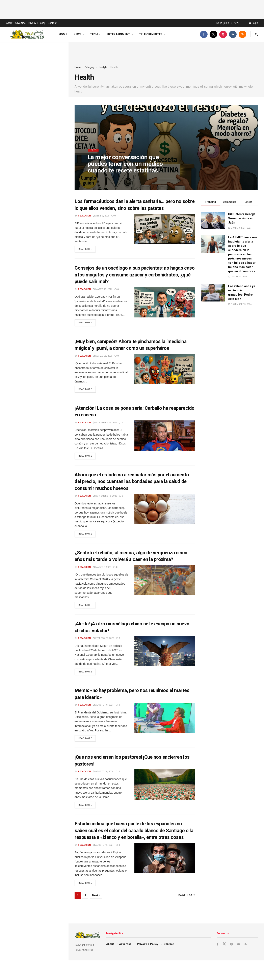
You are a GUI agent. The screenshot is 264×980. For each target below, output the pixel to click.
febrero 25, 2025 (103, 642)
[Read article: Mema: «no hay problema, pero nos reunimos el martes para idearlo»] (165, 722)
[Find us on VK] (233, 34)
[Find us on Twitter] (213, 34)
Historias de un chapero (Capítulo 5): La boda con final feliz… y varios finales (43, 310)
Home (63, 34)
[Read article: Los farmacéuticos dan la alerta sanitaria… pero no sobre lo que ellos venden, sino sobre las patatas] (165, 229)
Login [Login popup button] (254, 23)
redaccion (84, 216)
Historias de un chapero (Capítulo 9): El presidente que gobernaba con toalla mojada (42, 223)
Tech (94, 34)
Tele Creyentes (151, 34)
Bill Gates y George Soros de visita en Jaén (242, 218)
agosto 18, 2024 (103, 709)
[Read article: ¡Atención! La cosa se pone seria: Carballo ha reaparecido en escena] (165, 437)
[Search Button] (256, 34)
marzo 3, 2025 (102, 570)
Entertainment (118, 34)
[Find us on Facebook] (204, 34)
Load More (34, 374)
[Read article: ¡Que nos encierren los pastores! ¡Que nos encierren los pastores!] (165, 790)
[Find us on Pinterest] (223, 34)
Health (114, 67)
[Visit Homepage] (27, 34)
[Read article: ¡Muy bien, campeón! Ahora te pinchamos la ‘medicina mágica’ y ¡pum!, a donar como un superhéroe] (165, 370)
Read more (87, 249)
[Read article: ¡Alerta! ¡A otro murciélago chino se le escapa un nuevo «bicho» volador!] (165, 655)
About (9, 23)
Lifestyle (102, 67)
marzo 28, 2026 (103, 290)
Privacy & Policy (37, 23)
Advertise (20, 23)
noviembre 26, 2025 (105, 424)
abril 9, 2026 (101, 216)
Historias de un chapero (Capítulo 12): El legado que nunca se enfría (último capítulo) (43, 98)
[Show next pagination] (96, 902)
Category (89, 67)
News (77, 34)
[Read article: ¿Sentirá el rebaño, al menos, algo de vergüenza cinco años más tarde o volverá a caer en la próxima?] (165, 583)
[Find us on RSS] (242, 34)
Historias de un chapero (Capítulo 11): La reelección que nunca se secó (42, 179)
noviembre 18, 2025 (105, 498)
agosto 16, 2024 (103, 851)
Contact (52, 23)
